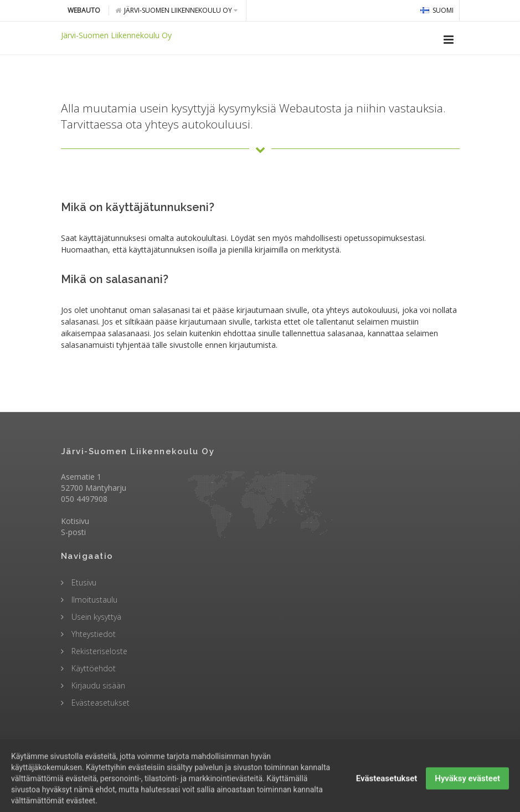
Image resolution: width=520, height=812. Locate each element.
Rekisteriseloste (98, 651)
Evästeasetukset (99, 703)
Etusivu (83, 582)
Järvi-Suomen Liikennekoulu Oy (176, 10)
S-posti (73, 532)
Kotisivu (75, 521)
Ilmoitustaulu (93, 600)
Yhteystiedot (92, 634)
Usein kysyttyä (95, 617)
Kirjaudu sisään (97, 685)
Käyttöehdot (92, 668)
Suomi (437, 10)
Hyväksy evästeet (467, 793)
